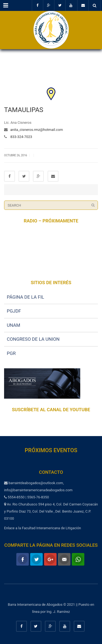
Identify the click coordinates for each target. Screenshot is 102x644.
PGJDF (14, 311)
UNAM (13, 325)
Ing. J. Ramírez (58, 612)
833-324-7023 (19, 137)
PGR (11, 353)
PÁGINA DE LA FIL (25, 297)
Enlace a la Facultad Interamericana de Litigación (43, 528)
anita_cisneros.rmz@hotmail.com (35, 130)
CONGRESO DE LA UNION (33, 339)
